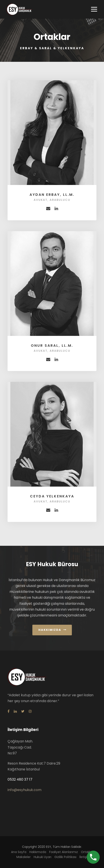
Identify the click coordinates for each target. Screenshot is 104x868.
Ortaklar (87, 852)
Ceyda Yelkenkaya (52, 496)
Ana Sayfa (19, 852)
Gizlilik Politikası (65, 857)
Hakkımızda (38, 852)
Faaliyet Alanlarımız (64, 852)
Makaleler (24, 857)
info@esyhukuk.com (24, 790)
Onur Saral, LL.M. (52, 346)
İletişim (85, 857)
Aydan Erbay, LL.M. (52, 195)
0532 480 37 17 (20, 779)
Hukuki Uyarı (43, 857)
